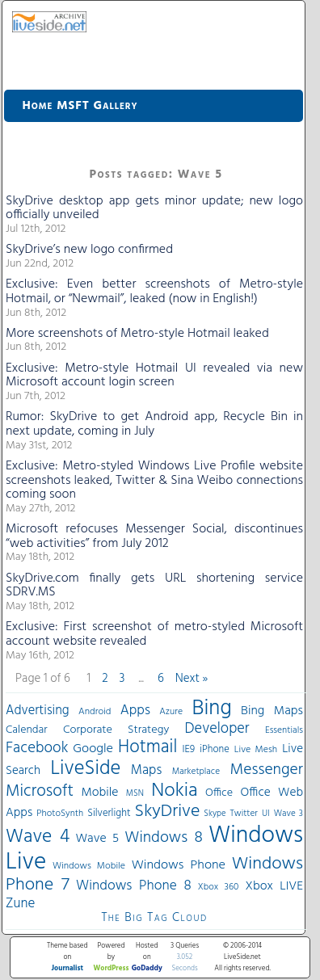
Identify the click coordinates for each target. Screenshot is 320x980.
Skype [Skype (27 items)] (215, 814)
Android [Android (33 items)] (95, 712)
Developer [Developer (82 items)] (217, 729)
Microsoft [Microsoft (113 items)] (40, 791)
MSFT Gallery (97, 106)
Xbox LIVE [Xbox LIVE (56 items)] (274, 886)
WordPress (112, 969)
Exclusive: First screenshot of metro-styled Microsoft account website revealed (154, 634)
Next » (192, 679)
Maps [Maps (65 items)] (146, 770)
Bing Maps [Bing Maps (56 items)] (272, 711)
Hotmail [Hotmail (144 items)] (147, 747)
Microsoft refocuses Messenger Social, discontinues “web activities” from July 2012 (154, 536)
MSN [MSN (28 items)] (135, 794)
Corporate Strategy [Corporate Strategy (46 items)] (116, 730)
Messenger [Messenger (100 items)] (267, 770)
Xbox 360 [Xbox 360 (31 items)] (219, 887)
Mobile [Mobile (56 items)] (99, 793)
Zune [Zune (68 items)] (20, 904)
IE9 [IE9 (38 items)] (188, 749)
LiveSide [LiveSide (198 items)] (85, 769)
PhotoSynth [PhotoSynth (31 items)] (60, 814)
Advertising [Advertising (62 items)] (38, 711)
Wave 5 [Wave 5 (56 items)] (97, 839)
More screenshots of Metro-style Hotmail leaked (137, 334)
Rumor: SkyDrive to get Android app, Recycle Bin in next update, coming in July (154, 424)
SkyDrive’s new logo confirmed (89, 250)
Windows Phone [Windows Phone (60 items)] (179, 865)
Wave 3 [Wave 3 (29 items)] (288, 814)
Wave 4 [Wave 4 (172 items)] (38, 837)
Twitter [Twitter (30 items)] (244, 814)
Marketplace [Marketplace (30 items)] (196, 772)
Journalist (67, 969)
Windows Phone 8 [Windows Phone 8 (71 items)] (134, 886)
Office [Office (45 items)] (219, 793)
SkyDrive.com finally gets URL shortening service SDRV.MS (154, 586)
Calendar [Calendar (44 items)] (27, 730)
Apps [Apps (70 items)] (135, 711)
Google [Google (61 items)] (93, 749)
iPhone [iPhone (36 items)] (215, 750)
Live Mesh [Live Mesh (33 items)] (256, 750)
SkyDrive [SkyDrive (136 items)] (168, 812)
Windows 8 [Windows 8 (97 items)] (163, 838)
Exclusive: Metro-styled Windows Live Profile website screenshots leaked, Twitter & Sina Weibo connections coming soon (154, 480)
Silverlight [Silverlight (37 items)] (109, 814)
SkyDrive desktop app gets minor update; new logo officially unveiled (154, 208)
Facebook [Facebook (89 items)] (37, 748)
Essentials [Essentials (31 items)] (284, 730)
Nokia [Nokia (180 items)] (174, 791)
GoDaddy (147, 969)
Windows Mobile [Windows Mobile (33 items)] (89, 866)
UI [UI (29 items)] (266, 814)
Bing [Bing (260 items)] (212, 709)
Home (38, 106)
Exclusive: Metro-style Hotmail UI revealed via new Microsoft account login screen (154, 376)
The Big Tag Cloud (154, 918)
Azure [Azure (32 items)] (171, 712)
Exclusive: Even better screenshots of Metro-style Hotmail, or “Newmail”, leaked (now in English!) (154, 292)
